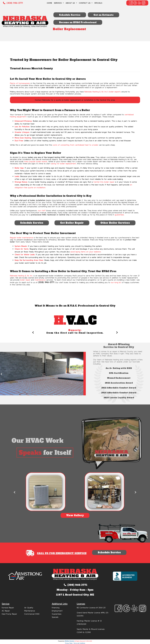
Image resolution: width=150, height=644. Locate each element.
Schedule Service (32, 223)
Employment (57, 611)
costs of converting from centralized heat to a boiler (75, 145)
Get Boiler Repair (72, 223)
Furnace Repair (8, 608)
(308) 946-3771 (15, 3)
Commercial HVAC (32, 614)
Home (49, 3)
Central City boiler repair (104, 182)
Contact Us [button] (85, 3)
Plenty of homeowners (20, 83)
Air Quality (29, 608)
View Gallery (75, 515)
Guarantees (57, 614)
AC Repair (6, 611)
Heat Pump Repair (9, 614)
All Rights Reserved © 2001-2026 (83, 641)
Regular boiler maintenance (22, 238)
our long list (116, 282)
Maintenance (30, 611)
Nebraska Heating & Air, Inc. (21, 276)
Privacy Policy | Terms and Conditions (75, 643)
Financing (56, 608)
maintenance (40, 280)
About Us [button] (71, 3)
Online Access (69, 641)
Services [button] (58, 3)
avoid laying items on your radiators (86, 252)
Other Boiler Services (115, 223)
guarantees (119, 215)
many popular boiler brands (36, 161)
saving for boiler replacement (63, 164)
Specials (98, 3)
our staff (42, 210)
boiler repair (25, 280)
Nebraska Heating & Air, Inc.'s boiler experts (103, 92)
